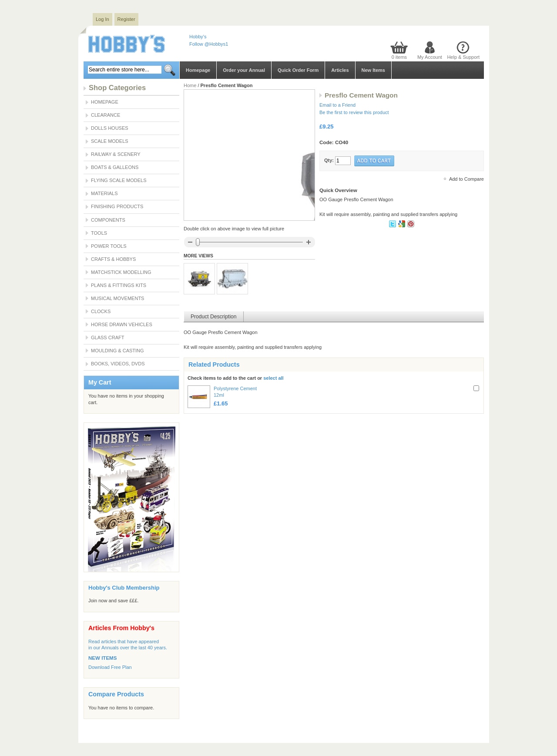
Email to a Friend (337, 105)
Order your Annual (244, 70)
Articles (340, 70)
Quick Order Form (298, 70)
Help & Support (463, 57)
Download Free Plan (110, 667)
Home (190, 85)
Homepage (198, 70)
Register (126, 19)
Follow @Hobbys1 (209, 44)
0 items (399, 57)
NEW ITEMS (102, 658)
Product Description (214, 317)
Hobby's (198, 37)
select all (273, 378)
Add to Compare (466, 179)
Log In (102, 19)
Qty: (329, 160)
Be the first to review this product (354, 112)
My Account (430, 57)
